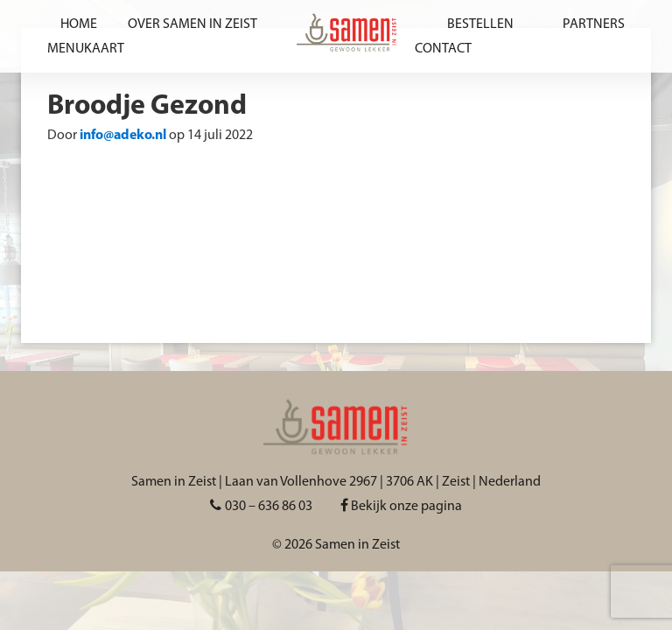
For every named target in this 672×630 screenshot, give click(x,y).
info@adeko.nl (123, 136)
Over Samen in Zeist (192, 24)
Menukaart (86, 49)
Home (79, 24)
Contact (443, 49)
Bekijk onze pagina (401, 507)
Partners (594, 24)
